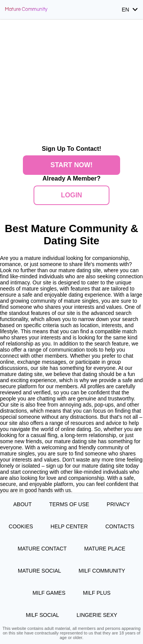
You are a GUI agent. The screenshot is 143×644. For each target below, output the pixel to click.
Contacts (120, 526)
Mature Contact (42, 549)
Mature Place (105, 549)
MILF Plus (96, 593)
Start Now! (71, 165)
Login (71, 195)
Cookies (21, 526)
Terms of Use (69, 504)
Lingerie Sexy (97, 615)
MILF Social (43, 615)
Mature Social (39, 571)
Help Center (69, 526)
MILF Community (102, 571)
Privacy (118, 504)
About (22, 504)
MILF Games (49, 593)
